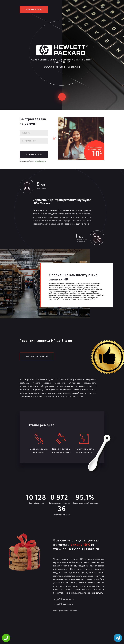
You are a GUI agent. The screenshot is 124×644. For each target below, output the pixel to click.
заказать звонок (34, 9)
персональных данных (41, 161)
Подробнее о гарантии (37, 356)
